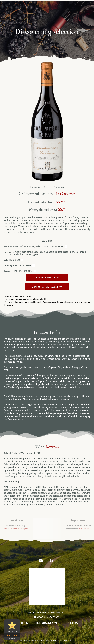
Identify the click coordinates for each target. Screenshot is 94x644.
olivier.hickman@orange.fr (51, 611)
